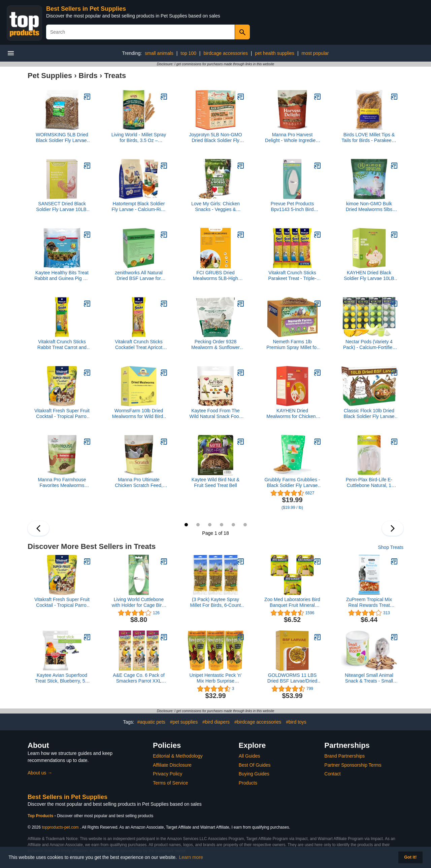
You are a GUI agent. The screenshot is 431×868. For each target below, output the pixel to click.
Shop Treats (391, 547)
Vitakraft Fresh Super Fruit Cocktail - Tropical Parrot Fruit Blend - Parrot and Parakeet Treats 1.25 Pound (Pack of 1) (62, 414)
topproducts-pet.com (60, 827)
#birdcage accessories (258, 722)
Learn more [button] (191, 857)
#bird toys (296, 722)
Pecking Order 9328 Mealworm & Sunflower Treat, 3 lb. (215, 345)
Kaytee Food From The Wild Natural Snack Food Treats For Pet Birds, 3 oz (216, 414)
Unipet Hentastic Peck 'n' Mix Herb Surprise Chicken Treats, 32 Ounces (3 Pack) (216, 678)
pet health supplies (275, 53)
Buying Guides (254, 774)
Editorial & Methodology (178, 756)
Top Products (41, 816)
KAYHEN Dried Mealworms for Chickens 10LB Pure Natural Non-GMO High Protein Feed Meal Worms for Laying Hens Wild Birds (292, 414)
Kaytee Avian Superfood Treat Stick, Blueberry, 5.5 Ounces (62, 678)
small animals (159, 53)
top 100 (188, 53)
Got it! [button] (410, 857)
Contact (332, 774)
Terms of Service (170, 783)
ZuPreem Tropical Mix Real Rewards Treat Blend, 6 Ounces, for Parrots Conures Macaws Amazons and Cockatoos (369, 602)
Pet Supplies (50, 76)
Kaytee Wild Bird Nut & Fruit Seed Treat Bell (215, 482)
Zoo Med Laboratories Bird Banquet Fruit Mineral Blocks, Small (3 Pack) (292, 602)
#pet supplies (184, 722)
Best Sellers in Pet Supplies (86, 9)
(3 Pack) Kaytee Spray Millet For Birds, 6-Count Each (216, 602)
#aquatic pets (151, 722)
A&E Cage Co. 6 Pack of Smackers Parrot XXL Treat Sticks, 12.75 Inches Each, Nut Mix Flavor (139, 678)
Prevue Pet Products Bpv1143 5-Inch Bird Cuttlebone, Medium (292, 207)
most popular (315, 53)
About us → (40, 773)
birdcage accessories (226, 53)
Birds (88, 76)
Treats (115, 76)
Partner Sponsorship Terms (353, 765)
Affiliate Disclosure (172, 765)
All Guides (250, 756)
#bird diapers (216, 722)
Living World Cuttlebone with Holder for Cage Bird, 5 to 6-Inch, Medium (139, 602)
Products (248, 783)
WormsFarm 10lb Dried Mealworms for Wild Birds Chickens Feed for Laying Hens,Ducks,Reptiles (139, 414)
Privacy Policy (168, 774)
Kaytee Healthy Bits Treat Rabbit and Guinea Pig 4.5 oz (62, 276)
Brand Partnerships (344, 756)
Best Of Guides (255, 765)
